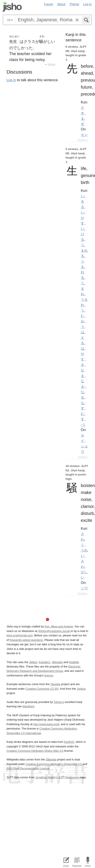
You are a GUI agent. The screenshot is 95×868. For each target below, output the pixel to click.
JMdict (33, 662)
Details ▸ (83, 140)
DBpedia (51, 759)
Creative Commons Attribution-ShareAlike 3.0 (54, 764)
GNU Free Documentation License (28, 768)
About (61, 4)
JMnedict (57, 662)
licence (49, 675)
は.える (83, 337)
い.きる (83, 201)
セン (84, 135)
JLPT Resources (69, 777)
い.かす (83, 218)
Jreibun (81, 689)
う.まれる (84, 250)
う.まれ (83, 288)
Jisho (12, 7)
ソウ (84, 588)
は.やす (83, 354)
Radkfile (74, 662)
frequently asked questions (26, 640)
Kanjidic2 (44, 662)
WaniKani (28, 706)
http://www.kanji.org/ (46, 724)
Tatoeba (51, 64)
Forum (49, 4)
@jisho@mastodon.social (54, 631)
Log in (87, 4)
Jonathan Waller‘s (46, 777)
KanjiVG (69, 742)
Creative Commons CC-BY (42, 689)
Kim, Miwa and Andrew (59, 626)
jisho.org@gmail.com (20, 635)
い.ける (83, 234)
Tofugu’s (59, 702)
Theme (74, 4)
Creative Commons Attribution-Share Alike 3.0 (35, 751)
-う (83, 425)
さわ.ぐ (83, 539)
